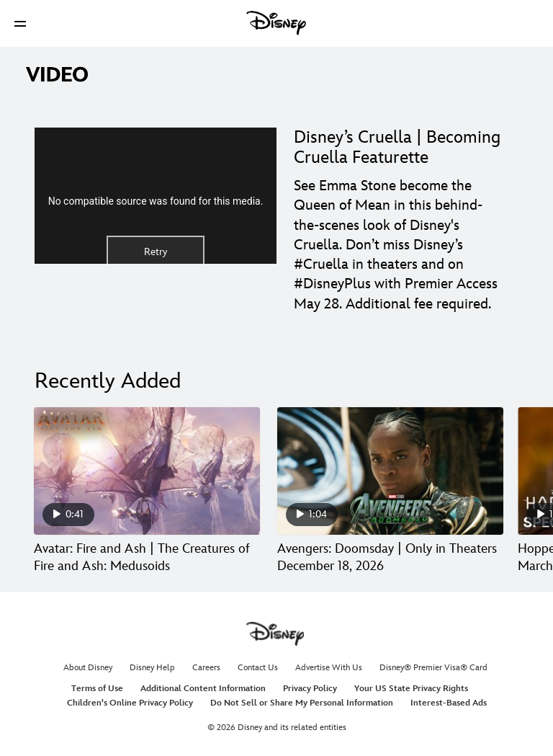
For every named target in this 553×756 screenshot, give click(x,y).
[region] (156, 196)
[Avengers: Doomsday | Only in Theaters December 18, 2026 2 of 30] (390, 471)
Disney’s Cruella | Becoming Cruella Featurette (397, 147)
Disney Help (152, 668)
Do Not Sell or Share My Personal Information (302, 703)
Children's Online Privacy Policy (130, 703)
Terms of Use (97, 689)
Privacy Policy (310, 689)
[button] (20, 23)
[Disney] (276, 23)
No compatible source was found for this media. (156, 201)
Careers (206, 668)
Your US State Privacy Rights (411, 689)
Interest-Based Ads (449, 703)
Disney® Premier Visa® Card (433, 668)
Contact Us (258, 668)
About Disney (88, 668)
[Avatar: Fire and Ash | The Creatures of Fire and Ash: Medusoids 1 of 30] (147, 471)
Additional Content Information (203, 689)
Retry (156, 252)
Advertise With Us (329, 668)
